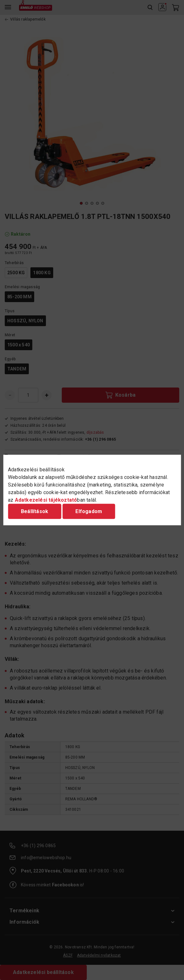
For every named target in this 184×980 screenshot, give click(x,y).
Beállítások (35, 511)
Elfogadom (89, 511)
